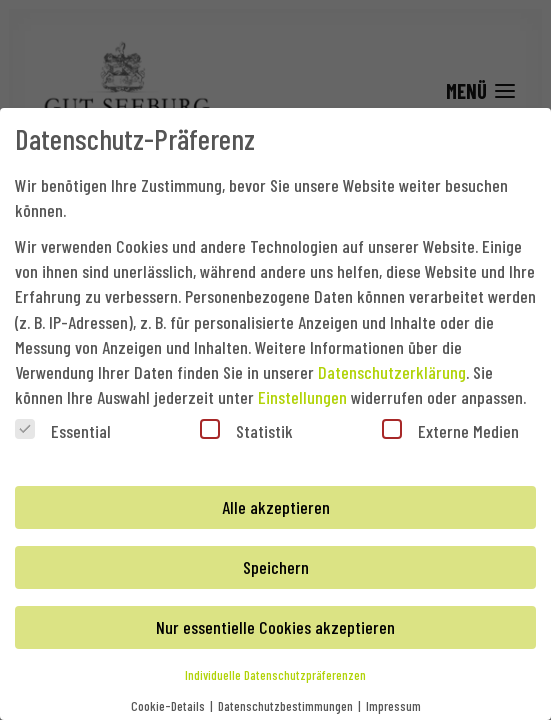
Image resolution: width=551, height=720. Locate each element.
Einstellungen (302, 397)
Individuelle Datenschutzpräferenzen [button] (275, 674)
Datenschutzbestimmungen (287, 705)
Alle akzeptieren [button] (276, 507)
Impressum (393, 705)
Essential (63, 430)
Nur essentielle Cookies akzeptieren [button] (275, 627)
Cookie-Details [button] (169, 705)
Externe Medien (450, 430)
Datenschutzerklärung (392, 372)
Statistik (246, 430)
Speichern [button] (276, 567)
